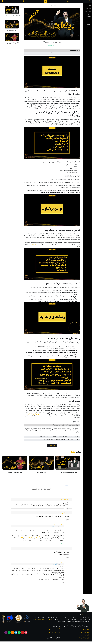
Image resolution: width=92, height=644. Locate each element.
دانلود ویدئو (52, 445)
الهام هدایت (55, 564)
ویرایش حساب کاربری (88, 20)
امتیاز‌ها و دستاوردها (89, 16)
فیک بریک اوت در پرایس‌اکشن (12, 43)
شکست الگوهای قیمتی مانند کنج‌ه (36, 414)
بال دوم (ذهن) (39, 620)
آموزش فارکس (87, 629)
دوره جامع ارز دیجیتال (55, 632)
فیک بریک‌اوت (33, 244)
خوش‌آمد (89, 5)
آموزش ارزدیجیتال (86, 632)
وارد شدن (69, 485)
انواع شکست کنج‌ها (12, 30)
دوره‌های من (89, 8)
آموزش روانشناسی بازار (85, 638)
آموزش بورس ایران (86, 635)
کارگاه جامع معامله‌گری (89, 25)
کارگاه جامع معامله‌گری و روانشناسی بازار (12, 17)
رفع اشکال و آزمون (87, 12)
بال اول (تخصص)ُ (48, 620)
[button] (46, 1)
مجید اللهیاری (55, 526)
